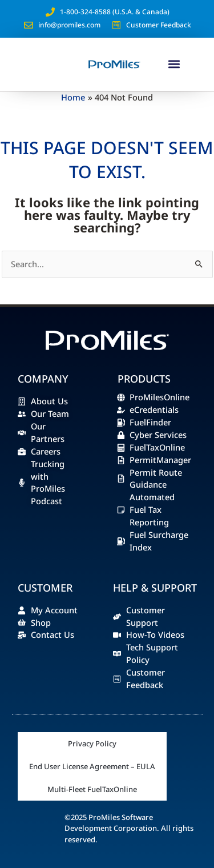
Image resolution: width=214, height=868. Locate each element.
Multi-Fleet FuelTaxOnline (92, 789)
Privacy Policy (92, 744)
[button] (174, 64)
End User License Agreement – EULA (92, 766)
